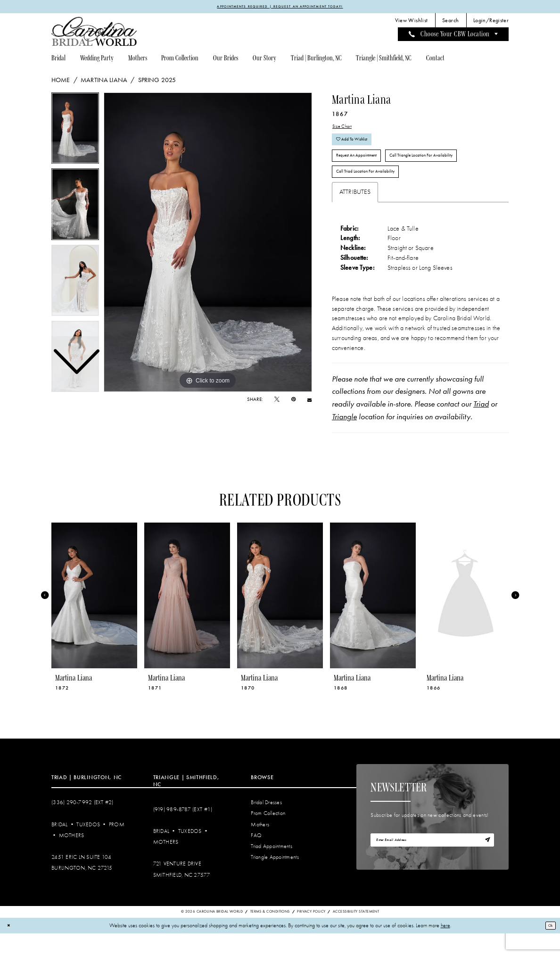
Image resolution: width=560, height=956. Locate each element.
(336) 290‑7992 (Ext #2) (82, 826)
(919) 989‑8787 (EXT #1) (183, 833)
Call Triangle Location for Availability (452, 170)
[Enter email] (432, 865)
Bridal (60, 847)
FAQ (256, 858)
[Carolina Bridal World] (94, 33)
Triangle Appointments (275, 880)
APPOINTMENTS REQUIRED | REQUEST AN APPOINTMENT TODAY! (280, 7)
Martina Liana (104, 82)
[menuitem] (411, 22)
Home (61, 82)
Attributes (355, 214)
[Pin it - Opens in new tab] (293, 401)
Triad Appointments (272, 869)
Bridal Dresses (266, 826)
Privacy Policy (311, 935)
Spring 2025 (157, 82)
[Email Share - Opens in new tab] (309, 402)
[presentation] (94, 618)
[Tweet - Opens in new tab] (277, 401)
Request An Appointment (365, 170)
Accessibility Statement (356, 935)
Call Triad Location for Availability (376, 192)
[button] (491, 22)
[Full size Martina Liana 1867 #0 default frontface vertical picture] (208, 244)
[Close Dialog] (10, 948)
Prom (117, 847)
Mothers (72, 858)
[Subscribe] (486, 865)
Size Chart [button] (346, 129)
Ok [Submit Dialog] (548, 948)
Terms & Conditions (270, 935)
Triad (481, 427)
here (445, 948)
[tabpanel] (208, 244)
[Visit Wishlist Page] (411, 22)
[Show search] (451, 22)
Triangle (344, 440)
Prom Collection (268, 836)
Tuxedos (88, 847)
